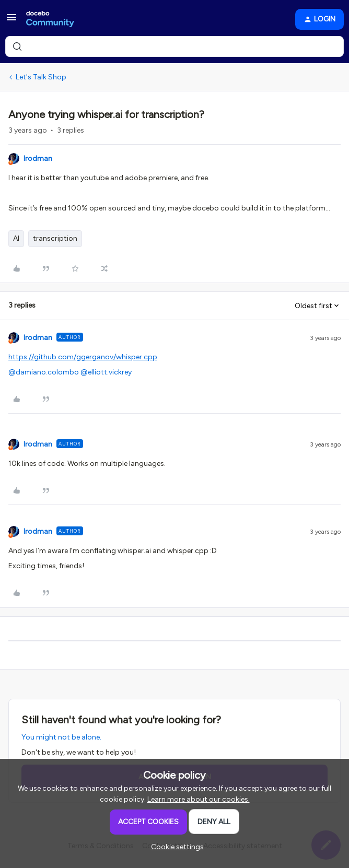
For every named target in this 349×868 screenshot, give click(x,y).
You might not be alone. (61, 737)
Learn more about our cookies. (199, 799)
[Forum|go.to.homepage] (50, 19)
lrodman (38, 159)
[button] (11, 21)
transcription (55, 238)
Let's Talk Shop (41, 77)
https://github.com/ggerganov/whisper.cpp (83, 357)
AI (16, 238)
